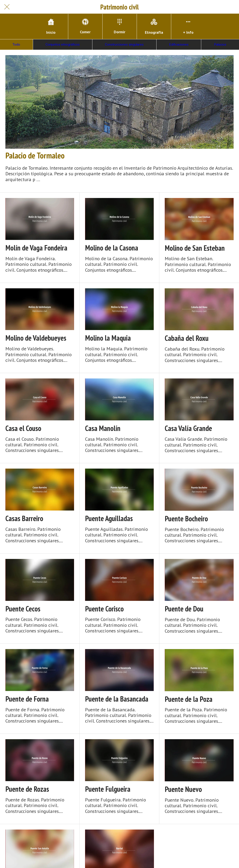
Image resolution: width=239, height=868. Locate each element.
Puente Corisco (104, 609)
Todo (16, 45)
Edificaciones (179, 45)
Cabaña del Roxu (187, 338)
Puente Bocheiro (186, 519)
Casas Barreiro (24, 518)
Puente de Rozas (27, 789)
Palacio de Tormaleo (35, 155)
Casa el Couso (23, 428)
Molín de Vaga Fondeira (36, 248)
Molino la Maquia (108, 338)
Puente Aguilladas (109, 518)
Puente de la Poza (189, 699)
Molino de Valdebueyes (36, 338)
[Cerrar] (7, 7)
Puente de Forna (27, 699)
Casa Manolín (103, 428)
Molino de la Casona (112, 248)
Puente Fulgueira (108, 789)
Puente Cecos (23, 609)
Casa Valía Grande (188, 428)
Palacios (220, 45)
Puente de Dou (184, 609)
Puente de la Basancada (117, 699)
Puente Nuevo (183, 789)
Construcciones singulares (124, 45)
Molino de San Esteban (195, 248)
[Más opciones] (188, 26)
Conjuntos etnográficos (63, 45)
